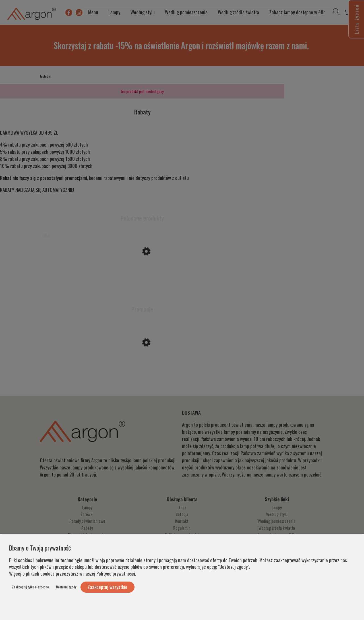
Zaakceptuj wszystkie (107, 587)
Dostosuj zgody (66, 587)
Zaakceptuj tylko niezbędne (30, 587)
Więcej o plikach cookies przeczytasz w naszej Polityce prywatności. (73, 573)
